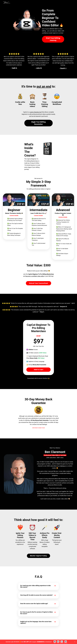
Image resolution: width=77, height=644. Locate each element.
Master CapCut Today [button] (38, 563)
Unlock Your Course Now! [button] (39, 289)
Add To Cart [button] (38, 376)
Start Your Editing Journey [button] (53, 41)
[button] (39, 127)
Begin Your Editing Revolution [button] (38, 128)
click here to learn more (39, 434)
